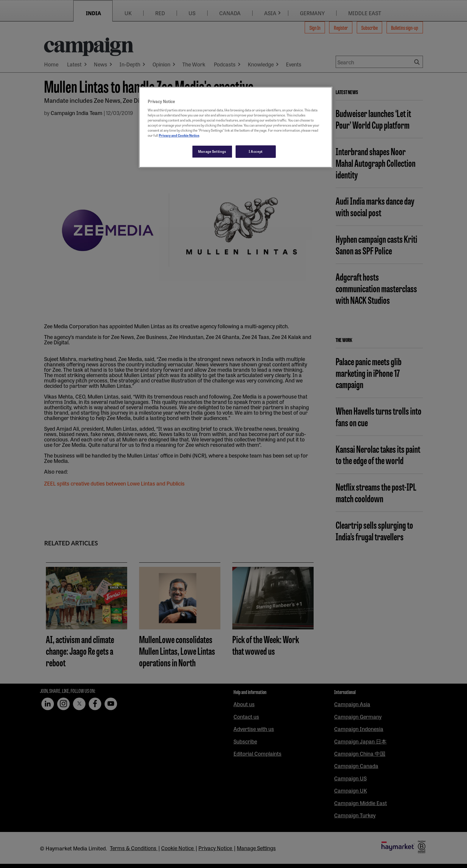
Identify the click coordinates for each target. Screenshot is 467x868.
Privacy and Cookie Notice (179, 135)
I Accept (256, 151)
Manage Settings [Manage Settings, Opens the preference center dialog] (212, 151)
